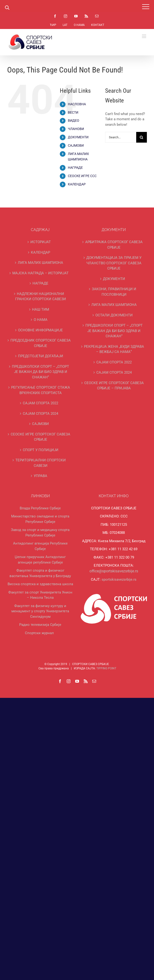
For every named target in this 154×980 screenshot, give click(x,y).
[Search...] (121, 137)
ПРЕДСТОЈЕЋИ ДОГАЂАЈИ (41, 356)
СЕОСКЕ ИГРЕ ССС (82, 176)
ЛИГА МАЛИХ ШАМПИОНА (40, 263)
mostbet (11, 12)
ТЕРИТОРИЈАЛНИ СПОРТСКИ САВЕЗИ (41, 463)
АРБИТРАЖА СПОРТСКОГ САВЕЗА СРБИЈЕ (114, 245)
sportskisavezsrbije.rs (119, 579)
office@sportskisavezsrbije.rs (114, 571)
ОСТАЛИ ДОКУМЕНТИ (114, 315)
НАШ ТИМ (41, 309)
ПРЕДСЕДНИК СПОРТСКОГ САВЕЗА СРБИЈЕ (41, 343)
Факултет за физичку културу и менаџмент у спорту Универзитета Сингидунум (40, 611)
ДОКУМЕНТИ (78, 137)
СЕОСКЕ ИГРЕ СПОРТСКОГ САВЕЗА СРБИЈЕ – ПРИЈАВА (114, 386)
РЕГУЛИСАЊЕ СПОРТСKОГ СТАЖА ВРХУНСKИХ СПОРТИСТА (41, 390)
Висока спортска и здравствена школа (40, 584)
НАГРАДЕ (75, 168)
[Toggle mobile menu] (144, 36)
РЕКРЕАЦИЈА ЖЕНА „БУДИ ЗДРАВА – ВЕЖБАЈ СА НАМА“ (114, 349)
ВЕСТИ (73, 112)
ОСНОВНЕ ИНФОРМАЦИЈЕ (40, 330)
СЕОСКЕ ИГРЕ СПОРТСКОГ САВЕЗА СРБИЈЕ (40, 437)
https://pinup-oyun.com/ (9, 12)
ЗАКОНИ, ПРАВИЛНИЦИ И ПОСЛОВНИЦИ (114, 292)
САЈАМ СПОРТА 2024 (40, 414)
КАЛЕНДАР (77, 184)
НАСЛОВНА (77, 104)
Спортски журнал (39, 633)
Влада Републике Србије (40, 508)
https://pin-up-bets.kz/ (3, 12)
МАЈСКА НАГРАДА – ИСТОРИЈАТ (40, 273)
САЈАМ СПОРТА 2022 (40, 403)
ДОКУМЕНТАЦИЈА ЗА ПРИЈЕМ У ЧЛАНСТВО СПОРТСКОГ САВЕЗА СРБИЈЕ (114, 263)
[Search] (142, 137)
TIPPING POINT (106, 668)
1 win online (1, 12)
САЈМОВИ (76, 145)
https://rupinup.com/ (6, 12)
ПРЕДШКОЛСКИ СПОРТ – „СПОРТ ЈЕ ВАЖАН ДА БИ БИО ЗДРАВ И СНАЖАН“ (40, 372)
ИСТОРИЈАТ (41, 242)
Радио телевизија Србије (40, 625)
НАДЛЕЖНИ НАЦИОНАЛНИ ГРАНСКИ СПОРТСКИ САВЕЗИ (41, 297)
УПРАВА (40, 476)
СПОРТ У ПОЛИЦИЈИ (41, 450)
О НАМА (41, 320)
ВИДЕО (74, 121)
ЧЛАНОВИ (76, 129)
